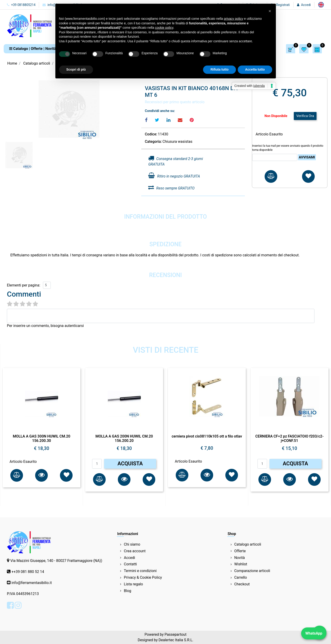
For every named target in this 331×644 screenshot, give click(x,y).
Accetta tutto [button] (255, 69)
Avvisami (307, 157)
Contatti (130, 564)
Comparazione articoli (252, 571)
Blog (127, 591)
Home (12, 63)
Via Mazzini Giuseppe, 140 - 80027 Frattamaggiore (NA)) (56, 561)
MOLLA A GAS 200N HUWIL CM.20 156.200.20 (124, 438)
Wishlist (241, 564)
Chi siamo (132, 544)
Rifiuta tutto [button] (219, 69)
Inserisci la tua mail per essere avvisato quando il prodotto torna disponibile (288, 148)
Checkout (242, 584)
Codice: (151, 134)
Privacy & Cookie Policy (143, 577)
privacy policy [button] (234, 19)
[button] (33, 49)
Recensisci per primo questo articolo (175, 102)
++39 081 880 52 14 (28, 572)
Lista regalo (133, 584)
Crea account (135, 551)
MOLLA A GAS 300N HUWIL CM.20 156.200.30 (42, 438)
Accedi (306, 5)
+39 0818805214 (21, 5)
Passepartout (175, 634)
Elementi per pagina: (24, 285)
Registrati (283, 5)
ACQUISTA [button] (130, 464)
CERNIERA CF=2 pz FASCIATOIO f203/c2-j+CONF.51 (289, 438)
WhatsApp (314, 633)
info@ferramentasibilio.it (32, 583)
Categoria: (153, 142)
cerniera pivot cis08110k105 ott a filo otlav (207, 436)
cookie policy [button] (164, 28)
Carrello (241, 577)
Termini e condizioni (140, 571)
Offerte (240, 551)
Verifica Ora (305, 116)
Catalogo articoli (37, 63)
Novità (240, 558)
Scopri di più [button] (76, 69)
